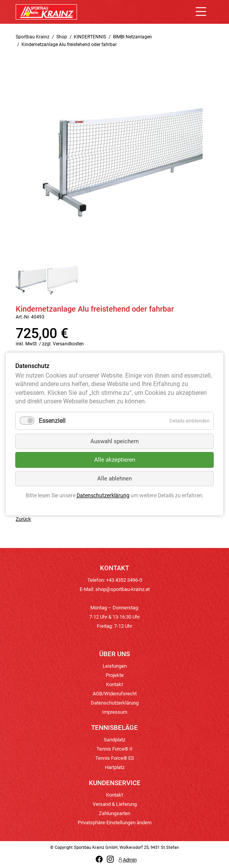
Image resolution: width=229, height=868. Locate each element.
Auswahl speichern (114, 441)
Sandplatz (114, 740)
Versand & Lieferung (115, 804)
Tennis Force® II (114, 749)
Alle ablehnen (114, 479)
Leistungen (115, 666)
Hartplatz (115, 767)
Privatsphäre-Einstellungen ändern (115, 823)
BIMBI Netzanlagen (132, 37)
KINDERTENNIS (90, 37)
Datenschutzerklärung (115, 703)
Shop (62, 37)
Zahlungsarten (114, 813)
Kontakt (114, 684)
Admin (127, 860)
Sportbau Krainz (33, 37)
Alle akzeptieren (115, 460)
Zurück (23, 519)
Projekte (115, 675)
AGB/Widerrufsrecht (115, 694)
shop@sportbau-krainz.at (123, 589)
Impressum (115, 712)
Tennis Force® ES (115, 758)
